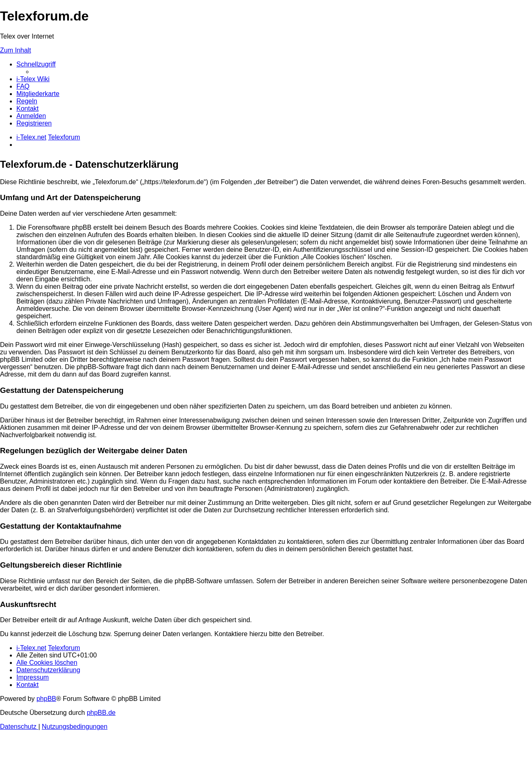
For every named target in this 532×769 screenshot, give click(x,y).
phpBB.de (101, 713)
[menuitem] (33, 79)
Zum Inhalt (16, 50)
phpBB (46, 699)
